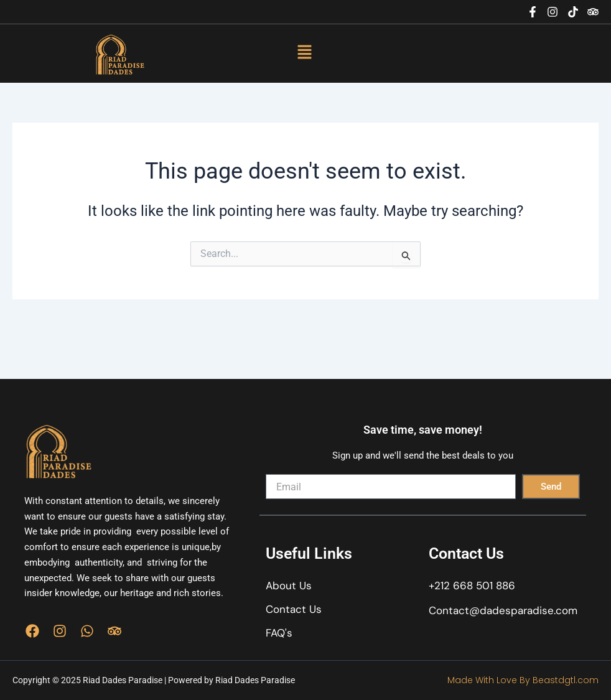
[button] (304, 54)
